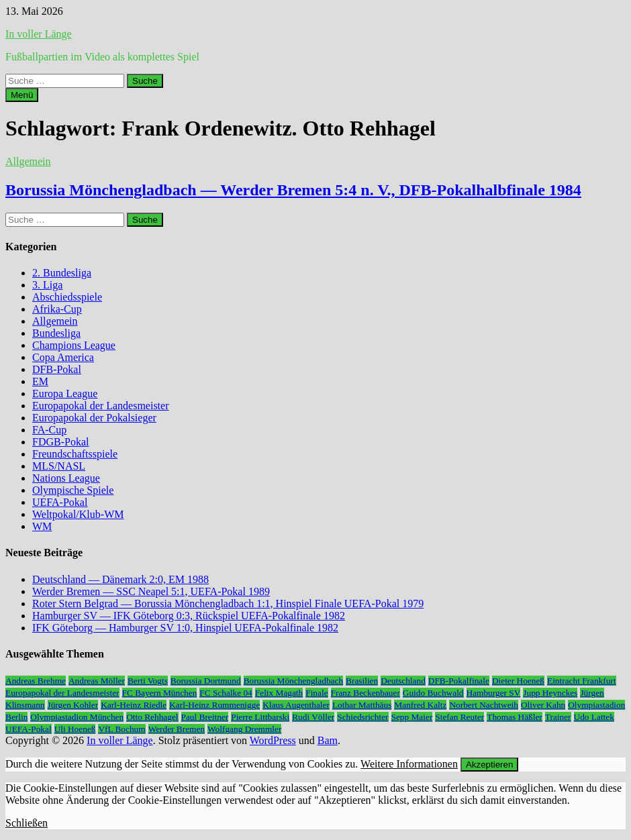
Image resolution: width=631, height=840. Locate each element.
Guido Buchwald (433, 693)
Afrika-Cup (57, 309)
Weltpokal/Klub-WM (78, 514)
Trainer (558, 717)
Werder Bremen (177, 729)
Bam (328, 740)
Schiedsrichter (362, 717)
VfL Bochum (122, 729)
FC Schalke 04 (226, 693)
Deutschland (403, 681)
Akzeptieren (489, 765)
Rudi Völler (313, 717)
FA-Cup (49, 430)
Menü (22, 95)
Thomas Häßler (515, 717)
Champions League (74, 345)
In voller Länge (39, 34)
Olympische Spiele (73, 490)
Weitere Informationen (409, 764)
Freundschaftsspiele (75, 454)
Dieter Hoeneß (518, 681)
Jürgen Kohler (73, 705)
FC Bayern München (160, 693)
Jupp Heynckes (550, 693)
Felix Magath (279, 693)
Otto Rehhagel (152, 717)
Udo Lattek (594, 717)
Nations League (66, 478)
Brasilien (362, 681)
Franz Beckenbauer (366, 693)
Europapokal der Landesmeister (100, 406)
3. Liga (47, 285)
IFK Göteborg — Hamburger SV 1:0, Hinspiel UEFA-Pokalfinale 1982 (185, 628)
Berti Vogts (148, 681)
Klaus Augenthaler (296, 705)
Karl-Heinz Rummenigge (214, 705)
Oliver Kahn (543, 705)
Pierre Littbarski (260, 717)
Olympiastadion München (77, 717)
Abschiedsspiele (67, 297)
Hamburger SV (494, 693)
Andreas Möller (97, 681)
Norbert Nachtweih (484, 705)
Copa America (63, 357)
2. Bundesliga (62, 273)
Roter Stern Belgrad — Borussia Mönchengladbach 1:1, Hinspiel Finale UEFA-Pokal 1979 (228, 603)
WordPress (273, 740)
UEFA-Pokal (60, 502)
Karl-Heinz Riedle (134, 705)
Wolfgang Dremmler (244, 729)
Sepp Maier (412, 717)
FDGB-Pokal (60, 442)
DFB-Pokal (57, 369)
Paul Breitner (205, 717)
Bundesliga (56, 333)
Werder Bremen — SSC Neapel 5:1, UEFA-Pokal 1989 (151, 591)
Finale (317, 693)
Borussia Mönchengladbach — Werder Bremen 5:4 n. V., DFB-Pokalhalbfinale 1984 (293, 190)
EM (40, 381)
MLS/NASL (59, 466)
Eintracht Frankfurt (582, 681)
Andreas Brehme (36, 681)
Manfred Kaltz (420, 705)
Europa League (65, 393)
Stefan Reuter (459, 717)
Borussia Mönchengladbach (293, 681)
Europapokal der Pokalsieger (94, 418)
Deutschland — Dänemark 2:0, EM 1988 (120, 579)
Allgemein (28, 161)
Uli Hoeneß (75, 729)
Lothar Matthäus (362, 705)
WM (42, 526)
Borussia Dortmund (206, 681)
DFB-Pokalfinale (459, 681)
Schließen (27, 823)
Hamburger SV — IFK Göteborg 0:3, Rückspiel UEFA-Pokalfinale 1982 (189, 616)
